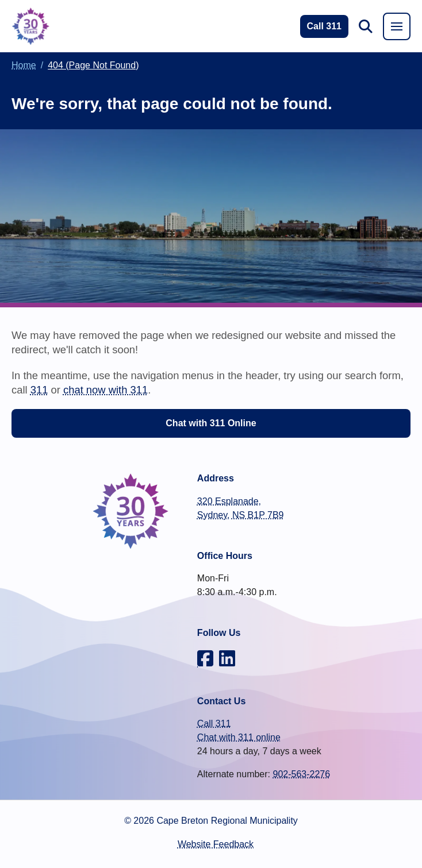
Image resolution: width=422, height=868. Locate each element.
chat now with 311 (106, 390)
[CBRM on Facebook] (205, 658)
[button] (366, 26)
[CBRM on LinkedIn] (227, 658)
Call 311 (214, 724)
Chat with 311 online (239, 737)
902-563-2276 (301, 774)
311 (39, 390)
